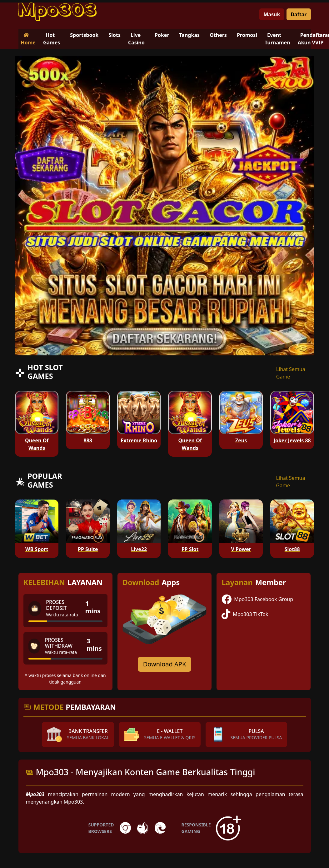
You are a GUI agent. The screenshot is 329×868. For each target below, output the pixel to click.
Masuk (272, 14)
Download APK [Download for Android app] (165, 664)
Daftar (299, 14)
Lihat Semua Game (291, 373)
